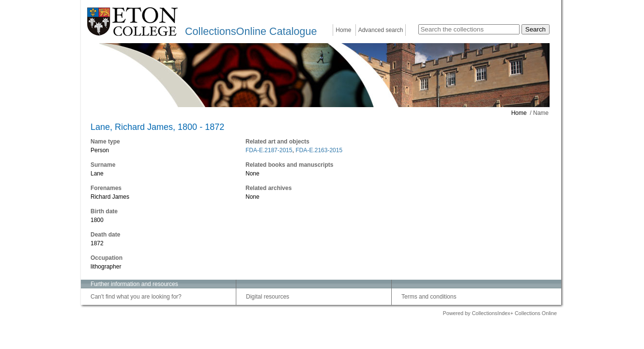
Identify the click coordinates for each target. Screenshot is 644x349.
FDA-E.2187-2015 (269, 150)
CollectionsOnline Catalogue (251, 31)
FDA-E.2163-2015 (319, 150)
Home (343, 30)
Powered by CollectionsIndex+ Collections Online (500, 313)
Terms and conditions (429, 297)
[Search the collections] (469, 29)
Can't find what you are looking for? (136, 297)
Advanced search (381, 30)
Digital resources (268, 297)
